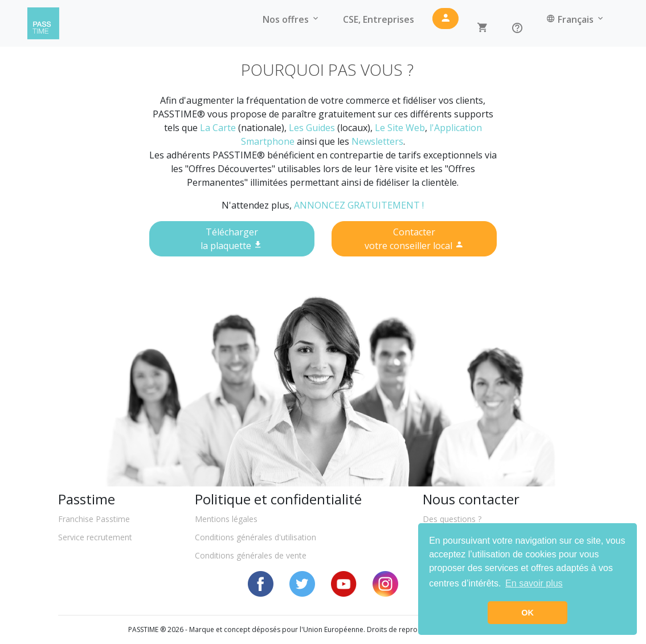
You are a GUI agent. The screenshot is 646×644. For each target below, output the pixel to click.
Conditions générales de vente (251, 555)
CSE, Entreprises (379, 19)
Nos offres (291, 19)
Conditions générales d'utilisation (255, 537)
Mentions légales (226, 519)
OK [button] (528, 613)
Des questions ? (452, 519)
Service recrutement (95, 537)
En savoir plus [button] (534, 583)
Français (576, 19)
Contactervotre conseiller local (414, 239)
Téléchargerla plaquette (232, 239)
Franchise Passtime (94, 519)
